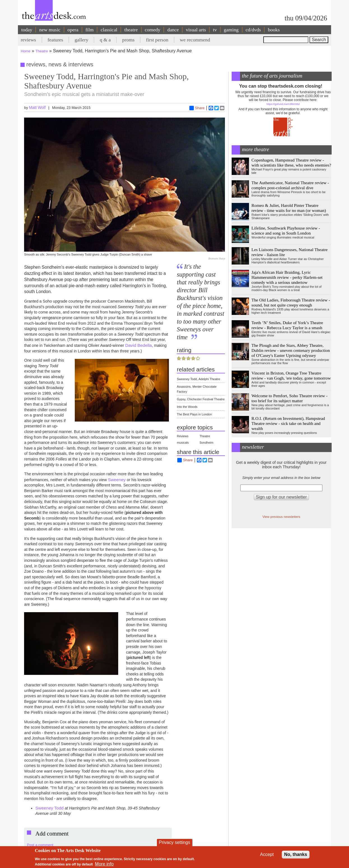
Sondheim (206, 443)
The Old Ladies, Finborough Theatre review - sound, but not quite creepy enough (291, 302)
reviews (28, 40)
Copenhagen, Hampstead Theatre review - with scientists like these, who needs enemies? (291, 162)
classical (109, 30)
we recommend (195, 40)
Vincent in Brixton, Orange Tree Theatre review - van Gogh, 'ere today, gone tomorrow (291, 375)
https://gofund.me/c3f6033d (283, 104)
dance (173, 30)
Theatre (42, 51)
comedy (153, 30)
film (89, 30)
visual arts (196, 30)
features (55, 40)
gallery (81, 40)
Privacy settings (175, 842)
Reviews (183, 436)
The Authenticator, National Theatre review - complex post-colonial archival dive (290, 185)
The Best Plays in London (194, 414)
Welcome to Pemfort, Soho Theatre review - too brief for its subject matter (290, 398)
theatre (131, 30)
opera (73, 30)
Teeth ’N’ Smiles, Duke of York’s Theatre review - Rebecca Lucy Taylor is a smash (287, 325)
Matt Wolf (37, 107)
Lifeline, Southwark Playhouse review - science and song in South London (286, 231)
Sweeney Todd (49, 808)
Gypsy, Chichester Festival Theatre (201, 399)
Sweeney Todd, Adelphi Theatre (198, 379)
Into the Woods (187, 407)
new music (50, 30)
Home (26, 51)
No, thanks (296, 854)
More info (104, 864)
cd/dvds (253, 30)
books (274, 30)
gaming (231, 30)
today (27, 30)
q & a (105, 40)
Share (197, 108)
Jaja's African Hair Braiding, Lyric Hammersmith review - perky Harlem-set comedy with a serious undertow (287, 277)
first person (157, 40)
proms (128, 40)
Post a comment (40, 845)
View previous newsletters (281, 517)
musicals (183, 443)
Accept (267, 854)
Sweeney (117, 480)
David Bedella (139, 345)
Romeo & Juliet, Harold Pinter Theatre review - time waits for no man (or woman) (289, 208)
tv (215, 30)
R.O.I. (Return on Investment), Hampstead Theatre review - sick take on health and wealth (288, 423)
